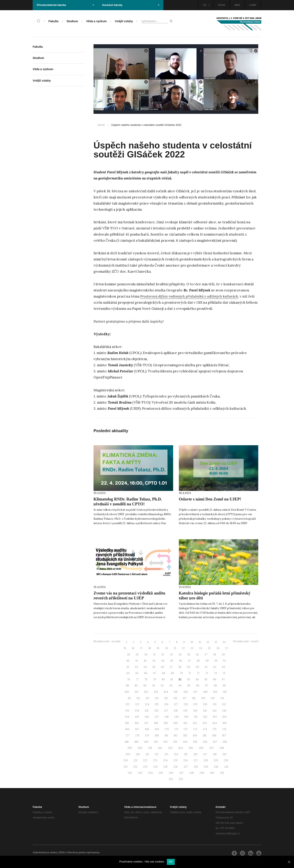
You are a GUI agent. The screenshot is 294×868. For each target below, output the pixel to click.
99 (224, 686)
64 (128, 673)
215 (186, 754)
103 (156, 692)
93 (171, 686)
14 (224, 642)
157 (146, 723)
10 (192, 642)
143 (224, 711)
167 (137, 729)
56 (163, 667)
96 (198, 686)
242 (130, 773)
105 (176, 692)
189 (136, 742)
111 (129, 698)
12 (208, 642)
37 (206, 655)
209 (128, 754)
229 (216, 760)
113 (148, 698)
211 (147, 754)
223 (155, 760)
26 (218, 648)
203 (170, 748)
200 (140, 748)
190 (146, 742)
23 (192, 648)
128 (186, 704)
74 (215, 673)
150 (186, 717)
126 (166, 704)
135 (147, 711)
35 (189, 655)
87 (223, 679)
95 (189, 686)
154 (225, 717)
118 (194, 698)
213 (166, 754)
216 (195, 754)
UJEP (253, 5)
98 (215, 686)
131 (215, 704)
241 (226, 767)
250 (212, 773)
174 (205, 729)
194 (185, 742)
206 (201, 748)
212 (157, 754)
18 (150, 648)
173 (195, 729)
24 (201, 648)
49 (207, 661)
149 (177, 717)
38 (215, 655)
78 (146, 679)
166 (127, 729)
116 (175, 698)
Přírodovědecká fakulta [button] (65, 5)
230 (226, 760)
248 (192, 773)
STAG (222, 5)
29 (137, 655)
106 (186, 692)
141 (205, 711)
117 (185, 698)
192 (166, 742)
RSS (62, 852)
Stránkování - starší (246, 641)
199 (130, 748)
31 (154, 655)
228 (206, 760)
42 (145, 661)
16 (133, 648)
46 (180, 661)
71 (190, 673)
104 (166, 692)
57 (171, 667)
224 (165, 760)
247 (181, 773)
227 (196, 760)
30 (146, 655)
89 (136, 686)
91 (154, 686)
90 (145, 686)
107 (196, 692)
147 (157, 717)
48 (198, 661)
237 (186, 767)
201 (150, 748)
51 (224, 661)
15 (125, 648)
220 (126, 760)
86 (215, 679)
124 (147, 704)
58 (180, 667)
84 (197, 679)
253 (181, 779)
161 (185, 723)
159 (166, 723)
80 (163, 679)
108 (205, 692)
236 (176, 767)
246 (171, 773)
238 (196, 767)
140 (195, 711)
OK (171, 862)
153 (215, 717)
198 (225, 742)
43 (154, 661)
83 (189, 679)
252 (171, 779)
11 (200, 642)
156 (137, 723)
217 (205, 754)
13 (216, 642)
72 (198, 673)
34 (180, 655)
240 (216, 767)
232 (135, 767)
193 (175, 742)
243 (140, 773)
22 (183, 648)
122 (128, 704)
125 (157, 704)
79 (154, 679)
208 (222, 748)
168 (147, 729)
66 (146, 673)
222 (145, 760)
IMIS (237, 5)
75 (224, 673)
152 (205, 717)
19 (158, 648)
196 (205, 742)
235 (165, 767)
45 (172, 661)
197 (215, 742)
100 (127, 692)
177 (128, 736)
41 (136, 661)
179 (147, 736)
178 (137, 736)
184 (195, 736)
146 (147, 717)
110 (225, 692)
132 (224, 704)
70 (181, 673)
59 (189, 667)
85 (206, 679)
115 (166, 698)
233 (145, 767)
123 (137, 704)
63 (223, 667)
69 (172, 673)
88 (127, 686)
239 (206, 767)
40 (128, 661)
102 (146, 692)
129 (195, 704)
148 (167, 717)
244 (150, 773)
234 (155, 767)
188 (127, 742)
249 (202, 773)
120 (213, 698)
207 (212, 748)
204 (181, 748)
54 (145, 667)
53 (137, 667)
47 (189, 661)
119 (203, 698)
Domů (101, 125)
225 (175, 760)
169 (157, 729)
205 (191, 748)
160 (176, 723)
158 (156, 723)
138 (176, 711)
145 (137, 717)
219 (224, 754)
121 (222, 698)
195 (195, 742)
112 (138, 698)
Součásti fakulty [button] (131, 5)
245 (161, 773)
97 (207, 686)
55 (154, 667)
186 (214, 736)
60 (197, 667)
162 (195, 723)
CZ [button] (206, 5)
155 (127, 723)
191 (156, 742)
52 (128, 667)
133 (127, 711)
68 (163, 673)
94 (180, 686)
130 (205, 704)
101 (137, 692)
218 (215, 754)
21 (175, 648)
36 (197, 655)
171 (176, 729)
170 (167, 729)
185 (205, 736)
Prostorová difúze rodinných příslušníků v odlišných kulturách (189, 296)
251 (222, 773)
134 (137, 711)
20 (166, 648)
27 (227, 648)
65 (137, 673)
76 (129, 679)
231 (125, 767)
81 (172, 679)
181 (166, 736)
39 (223, 655)
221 (135, 760)
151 (196, 717)
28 (128, 655)
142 (215, 711)
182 (176, 736)
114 (157, 698)
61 (206, 667)
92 (162, 686)
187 (224, 736)
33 (171, 655)
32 (163, 655)
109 (215, 692)
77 (137, 679)
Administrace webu (45, 852)
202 (160, 748)
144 (127, 717)
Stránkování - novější (107, 641)
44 (163, 661)
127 (176, 704)
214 (176, 754)
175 (215, 729)
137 (166, 711)
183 (185, 736)
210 (138, 754)
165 (225, 723)
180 (157, 736)
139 (185, 711)
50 (216, 661)
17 (141, 648)
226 (186, 760)
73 (207, 673)
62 (215, 667)
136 (156, 711)
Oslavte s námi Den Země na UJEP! (210, 499)
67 (155, 673)
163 (205, 723)
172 (186, 729)
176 (224, 729)
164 (215, 723)
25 (209, 648)
